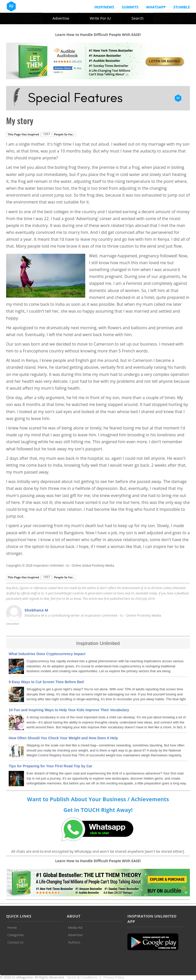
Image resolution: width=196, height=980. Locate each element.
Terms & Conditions (82, 977)
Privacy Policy (114, 977)
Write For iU (100, 18)
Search (138, 18)
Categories (16, 935)
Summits (130, 7)
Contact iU (15, 942)
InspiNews (104, 7)
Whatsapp (156, 7)
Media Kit (75, 927)
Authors (74, 942)
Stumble (182, 7)
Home (12, 927)
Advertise (61, 18)
